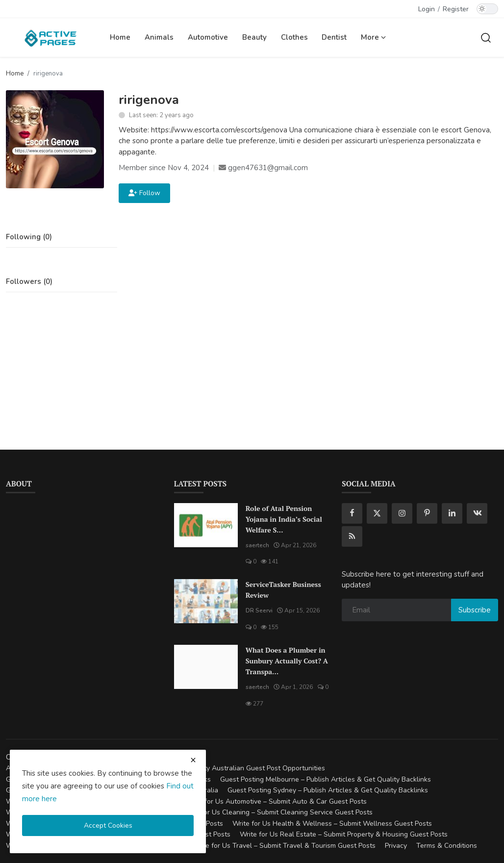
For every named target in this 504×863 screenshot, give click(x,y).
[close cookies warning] (193, 760)
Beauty (254, 37)
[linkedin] (452, 513)
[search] (486, 37)
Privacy (396, 846)
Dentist (334, 37)
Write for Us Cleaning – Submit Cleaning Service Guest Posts (277, 812)
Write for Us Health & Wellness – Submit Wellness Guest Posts (332, 824)
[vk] (477, 513)
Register (456, 9)
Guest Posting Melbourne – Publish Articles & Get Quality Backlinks (326, 779)
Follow (144, 193)
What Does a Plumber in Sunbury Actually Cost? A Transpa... (287, 661)
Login (427, 9)
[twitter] (377, 513)
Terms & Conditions (447, 846)
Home (120, 37)
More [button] (373, 37)
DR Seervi (259, 610)
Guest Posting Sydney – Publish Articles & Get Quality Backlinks (328, 790)
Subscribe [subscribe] (475, 610)
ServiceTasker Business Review (283, 590)
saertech (257, 545)
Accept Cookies (108, 825)
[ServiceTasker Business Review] (206, 601)
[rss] (352, 536)
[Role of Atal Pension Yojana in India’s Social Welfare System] (206, 525)
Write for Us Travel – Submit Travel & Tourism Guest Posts (284, 846)
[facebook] (352, 513)
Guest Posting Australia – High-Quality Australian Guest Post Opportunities (207, 768)
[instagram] (402, 513)
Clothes (294, 37)
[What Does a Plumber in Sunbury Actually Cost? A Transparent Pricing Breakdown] (206, 667)
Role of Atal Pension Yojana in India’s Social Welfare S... (284, 519)
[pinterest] (427, 513)
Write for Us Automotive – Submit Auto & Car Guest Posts (276, 801)
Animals (159, 37)
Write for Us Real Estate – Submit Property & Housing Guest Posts (344, 834)
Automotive (208, 37)
